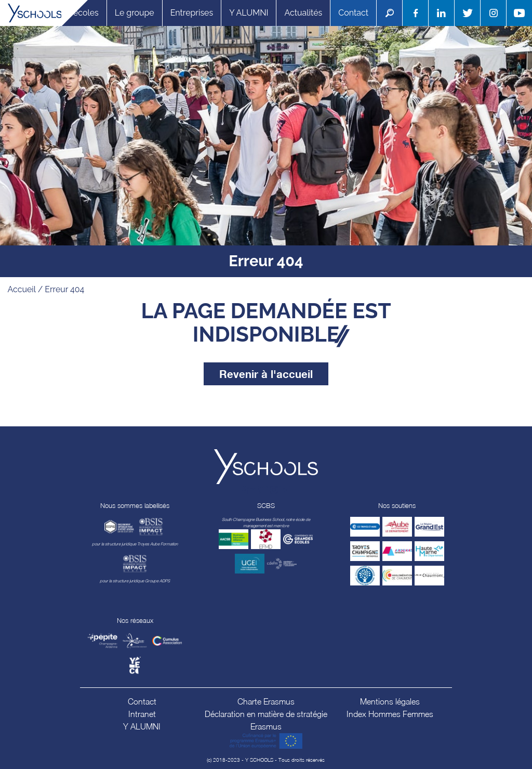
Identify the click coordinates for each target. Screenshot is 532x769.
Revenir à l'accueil (266, 374)
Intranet (142, 714)
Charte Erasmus (266, 701)
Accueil (22, 289)
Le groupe (135, 13)
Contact (353, 13)
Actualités (303, 13)
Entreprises (192, 13)
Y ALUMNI (249, 13)
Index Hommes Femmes (390, 714)
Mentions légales (390, 701)
